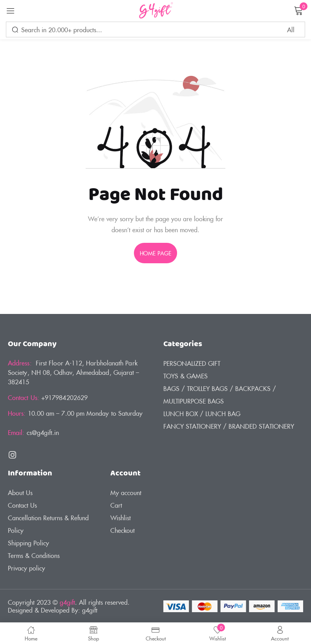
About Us (20, 492)
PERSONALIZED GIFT (192, 363)
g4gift (67, 602)
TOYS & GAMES (186, 376)
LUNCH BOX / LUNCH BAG (202, 413)
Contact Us (22, 505)
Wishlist (121, 517)
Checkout (123, 530)
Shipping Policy (28, 543)
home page (155, 253)
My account (126, 492)
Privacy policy (27, 568)
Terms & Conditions (34, 555)
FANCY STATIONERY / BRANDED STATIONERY (229, 426)
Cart (116, 505)
